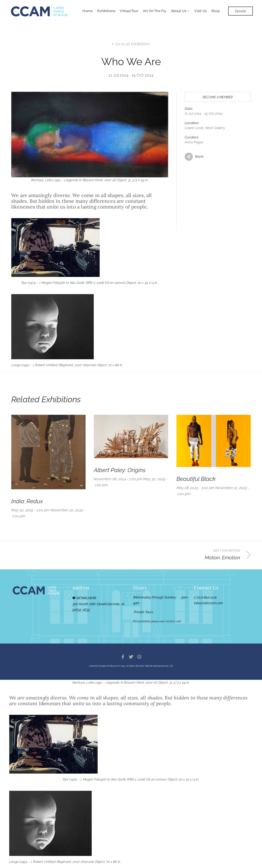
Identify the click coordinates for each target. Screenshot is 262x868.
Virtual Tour (129, 11)
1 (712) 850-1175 (205, 597)
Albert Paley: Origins (120, 470)
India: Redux (27, 501)
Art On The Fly (155, 11)
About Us (180, 11)
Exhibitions (106, 11)
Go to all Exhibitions (133, 44)
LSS (171, 666)
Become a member (218, 97)
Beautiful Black (196, 479)
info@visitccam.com (209, 603)
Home (88, 11)
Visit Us (200, 11)
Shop (216, 11)
